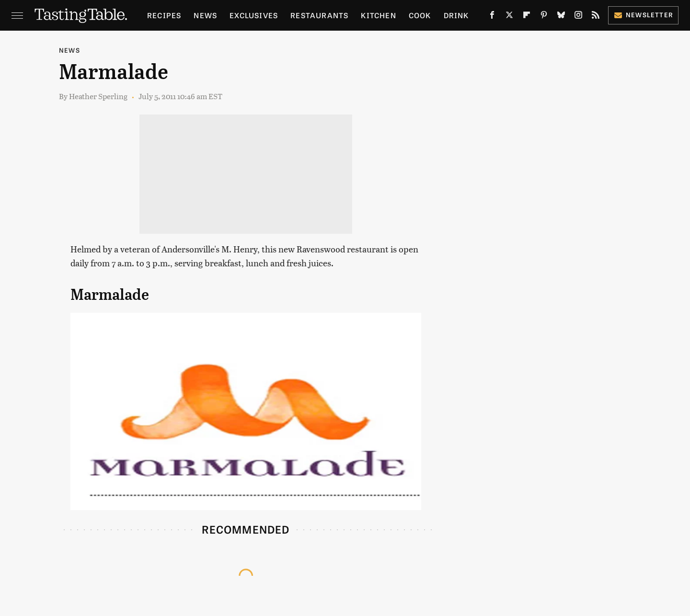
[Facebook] (492, 17)
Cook (420, 15)
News (205, 15)
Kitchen (378, 15)
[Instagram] (578, 17)
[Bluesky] (561, 17)
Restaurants (319, 15)
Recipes (164, 15)
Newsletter (643, 15)
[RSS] (596, 17)
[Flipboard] (527, 17)
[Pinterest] (544, 17)
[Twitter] (509, 17)
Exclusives (254, 15)
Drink (456, 15)
